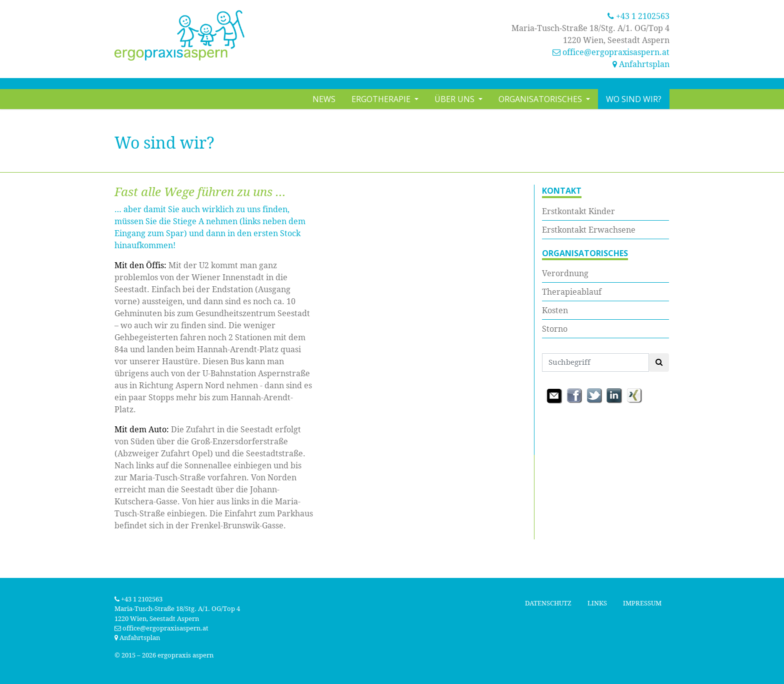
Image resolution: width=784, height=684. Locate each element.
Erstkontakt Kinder (578, 211)
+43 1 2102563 (638, 16)
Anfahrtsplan (641, 64)
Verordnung (565, 273)
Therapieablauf (572, 292)
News (324, 99)
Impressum (642, 603)
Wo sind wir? (634, 99)
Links (597, 603)
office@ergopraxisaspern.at (616, 52)
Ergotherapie (382, 99)
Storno (555, 329)
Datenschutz (548, 603)
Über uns (455, 99)
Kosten (555, 310)
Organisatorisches (541, 99)
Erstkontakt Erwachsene (589, 230)
